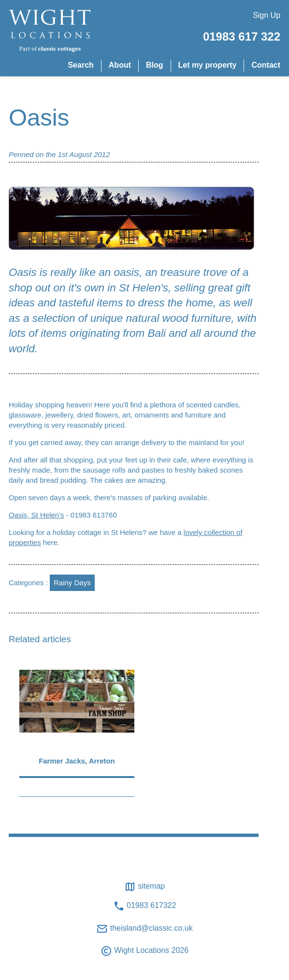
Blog (155, 65)
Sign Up (267, 15)
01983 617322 (145, 906)
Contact (266, 65)
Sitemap (144, 887)
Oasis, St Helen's (36, 515)
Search (80, 65)
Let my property (208, 65)
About (120, 65)
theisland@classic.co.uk (144, 929)
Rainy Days (72, 583)
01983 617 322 (242, 36)
